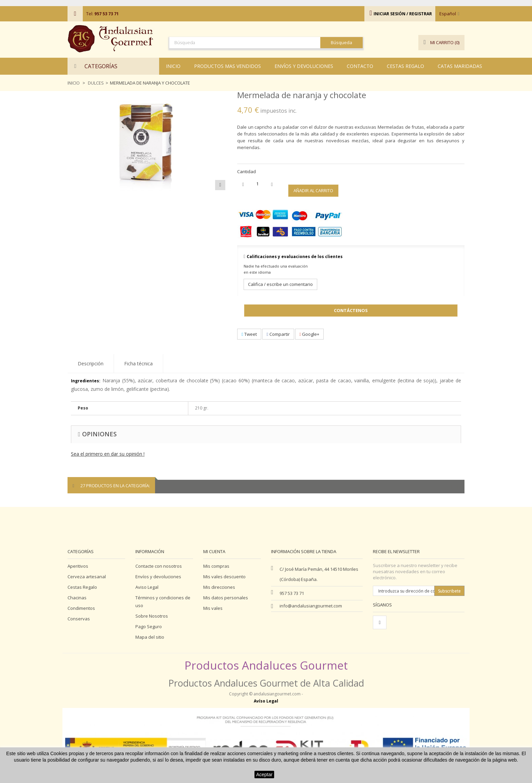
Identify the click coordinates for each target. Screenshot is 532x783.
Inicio (74, 83)
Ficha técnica (138, 363)
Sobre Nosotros (152, 616)
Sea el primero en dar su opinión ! (108, 454)
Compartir (278, 334)
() (441, 43)
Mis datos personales (226, 598)
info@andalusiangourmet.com (311, 606)
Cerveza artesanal (87, 577)
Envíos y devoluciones (158, 577)
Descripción (91, 363)
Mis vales (213, 608)
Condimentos (81, 608)
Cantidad (246, 171)
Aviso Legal (147, 587)
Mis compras (216, 566)
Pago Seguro (149, 626)
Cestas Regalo (82, 587)
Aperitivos (78, 566)
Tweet (249, 334)
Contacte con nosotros (159, 566)
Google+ (310, 334)
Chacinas (77, 598)
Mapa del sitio (150, 637)
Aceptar (264, 775)
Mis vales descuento (224, 577)
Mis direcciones (219, 587)
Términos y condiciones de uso (163, 602)
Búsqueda (341, 42)
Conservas (79, 619)
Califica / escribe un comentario (280, 284)
